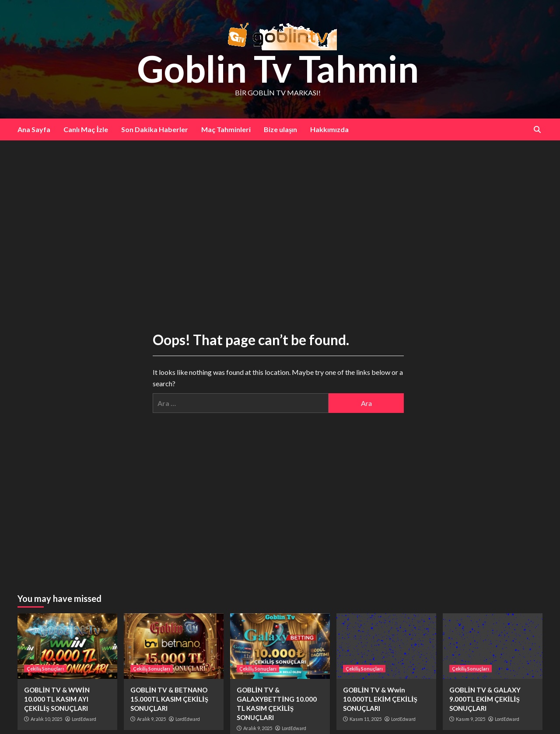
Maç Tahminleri (226, 129)
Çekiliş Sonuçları (45, 669)
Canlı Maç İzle (86, 129)
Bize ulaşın (280, 129)
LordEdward (84, 719)
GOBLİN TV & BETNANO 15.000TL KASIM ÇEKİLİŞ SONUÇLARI (169, 699)
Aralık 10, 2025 (46, 719)
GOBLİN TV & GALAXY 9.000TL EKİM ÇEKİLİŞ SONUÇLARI (485, 699)
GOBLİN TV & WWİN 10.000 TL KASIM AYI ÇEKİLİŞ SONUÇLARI (57, 699)
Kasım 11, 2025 (366, 719)
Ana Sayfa (34, 129)
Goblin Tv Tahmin (278, 68)
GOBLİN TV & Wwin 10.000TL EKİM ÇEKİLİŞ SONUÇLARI (380, 699)
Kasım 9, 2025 (471, 719)
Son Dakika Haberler (155, 129)
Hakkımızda (329, 129)
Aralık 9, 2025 (151, 719)
